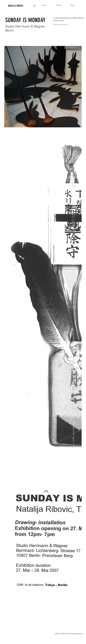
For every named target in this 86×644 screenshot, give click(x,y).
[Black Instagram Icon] (34, 6)
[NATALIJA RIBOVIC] (19, 6)
